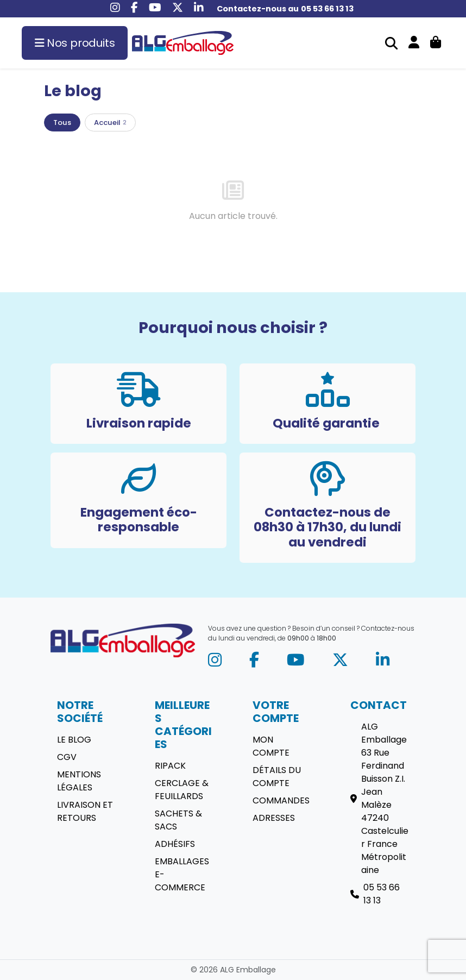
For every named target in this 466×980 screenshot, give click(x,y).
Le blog (74, 740)
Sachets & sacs (178, 820)
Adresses (274, 818)
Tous (62, 122)
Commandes (281, 800)
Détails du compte (277, 777)
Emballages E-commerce (182, 874)
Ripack (170, 766)
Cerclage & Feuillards (182, 790)
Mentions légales (79, 781)
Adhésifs (175, 844)
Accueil (110, 122)
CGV (67, 757)
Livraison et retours (85, 811)
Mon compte (271, 746)
